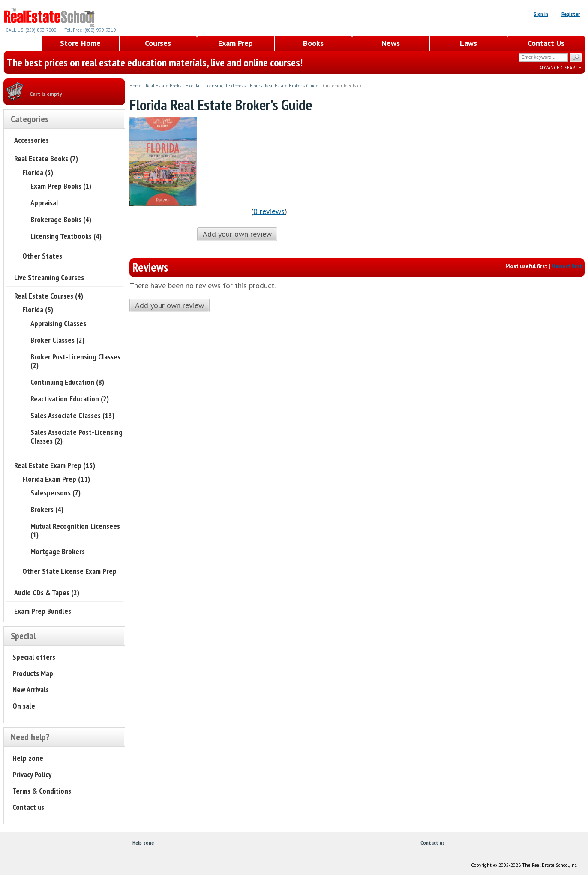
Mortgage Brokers (58, 551)
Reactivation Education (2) (70, 399)
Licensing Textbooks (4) (66, 236)
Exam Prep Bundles (43, 611)
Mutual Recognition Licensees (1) (75, 530)
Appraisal (44, 203)
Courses (158, 43)
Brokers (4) (47, 509)
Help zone (28, 758)
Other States (42, 256)
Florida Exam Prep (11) (56, 479)
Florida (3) (38, 172)
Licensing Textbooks (225, 86)
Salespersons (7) (55, 493)
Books (313, 43)
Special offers (34, 657)
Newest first (567, 266)
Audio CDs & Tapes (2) (47, 593)
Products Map (33, 673)
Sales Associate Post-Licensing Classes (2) (76, 436)
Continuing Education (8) (67, 382)
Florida (192, 86)
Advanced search (560, 67)
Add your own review (237, 234)
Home (135, 86)
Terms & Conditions (42, 791)
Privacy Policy (32, 774)
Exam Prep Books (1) (61, 186)
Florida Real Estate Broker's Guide (284, 86)
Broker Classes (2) (57, 340)
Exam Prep (235, 43)
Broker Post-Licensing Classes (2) (75, 361)
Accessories (31, 140)
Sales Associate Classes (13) (72, 415)
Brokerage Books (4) (61, 219)
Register (571, 14)
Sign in (541, 14)
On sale (24, 706)
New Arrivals (31, 689)
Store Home (80, 43)
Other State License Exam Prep (69, 571)
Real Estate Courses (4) (49, 296)
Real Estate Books (163, 86)
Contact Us (546, 43)
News (391, 43)
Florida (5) (38, 309)
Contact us (28, 807)
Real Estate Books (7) (46, 158)
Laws (468, 43)
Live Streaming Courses (49, 277)
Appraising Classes (58, 323)
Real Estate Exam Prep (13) (55, 465)
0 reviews (269, 211)
